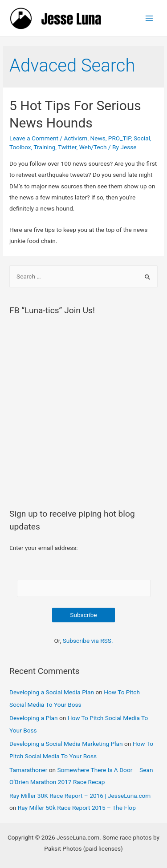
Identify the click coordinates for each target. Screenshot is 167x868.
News (98, 138)
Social (142, 138)
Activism (75, 138)
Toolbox (20, 147)
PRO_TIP (120, 138)
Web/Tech (93, 147)
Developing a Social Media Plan (52, 692)
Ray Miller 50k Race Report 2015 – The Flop (77, 808)
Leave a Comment (34, 138)
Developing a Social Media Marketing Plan (66, 744)
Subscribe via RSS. (88, 641)
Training (44, 147)
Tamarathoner (28, 770)
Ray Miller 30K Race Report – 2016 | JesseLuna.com (80, 796)
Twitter (67, 147)
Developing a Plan (33, 718)
